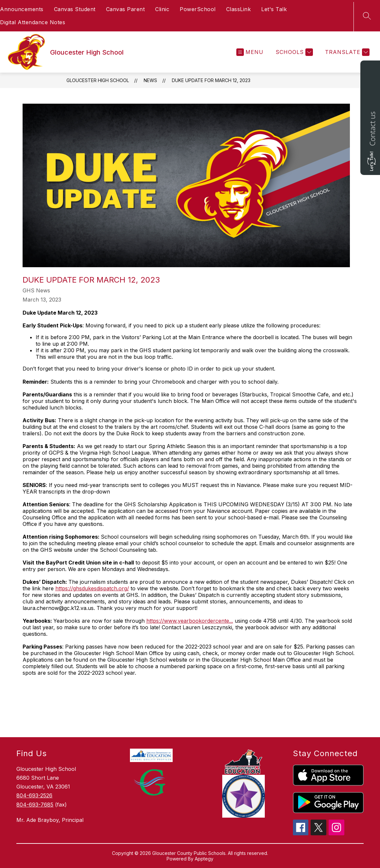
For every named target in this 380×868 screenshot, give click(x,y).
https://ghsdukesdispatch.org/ (92, 588)
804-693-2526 (34, 795)
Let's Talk (274, 9)
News (150, 80)
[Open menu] (250, 52)
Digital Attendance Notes (33, 22)
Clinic (162, 9)
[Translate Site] (346, 52)
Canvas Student (75, 9)
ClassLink (239, 9)
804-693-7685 (35, 805)
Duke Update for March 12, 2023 (211, 80)
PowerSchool (198, 9)
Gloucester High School (98, 80)
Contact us (372, 129)
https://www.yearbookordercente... (190, 621)
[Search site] (367, 16)
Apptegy (204, 859)
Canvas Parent (126, 9)
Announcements (22, 9)
